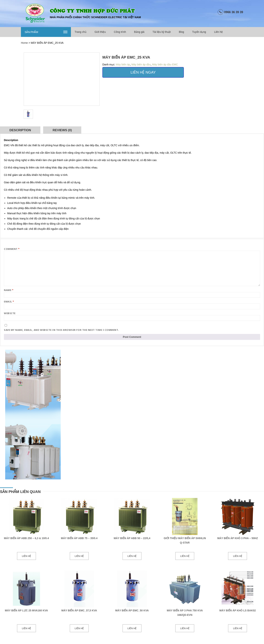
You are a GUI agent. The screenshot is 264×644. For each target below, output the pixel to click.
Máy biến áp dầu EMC (165, 64)
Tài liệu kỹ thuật (162, 32)
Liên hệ (218, 32)
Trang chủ (81, 32)
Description (20, 130)
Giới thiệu (100, 32)
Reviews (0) (62, 130)
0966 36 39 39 (234, 12)
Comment (12, 249)
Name (9, 290)
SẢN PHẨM (46, 32)
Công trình (120, 32)
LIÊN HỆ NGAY (143, 72)
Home (24, 43)
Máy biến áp (123, 64)
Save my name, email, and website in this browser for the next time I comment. (61, 330)
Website (10, 313)
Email (9, 302)
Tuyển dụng (199, 32)
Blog (181, 32)
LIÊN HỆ (26, 556)
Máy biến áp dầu (141, 64)
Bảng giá (139, 32)
